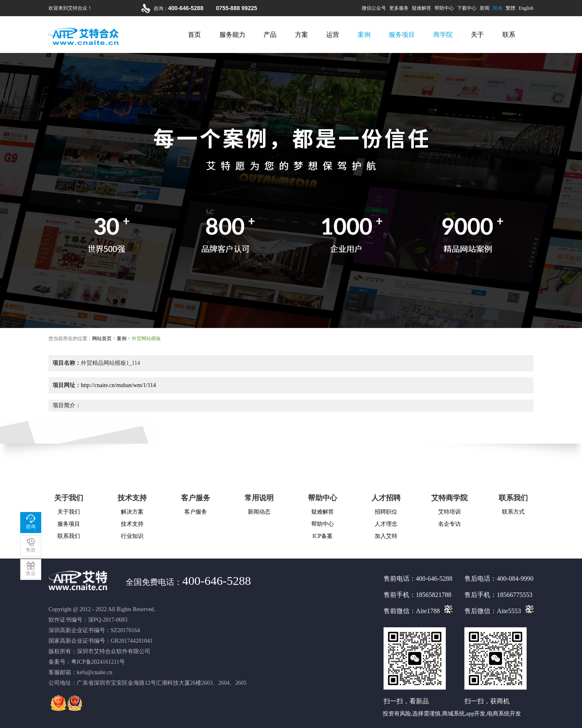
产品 (270, 35)
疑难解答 (422, 8)
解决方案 (132, 512)
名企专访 (449, 524)
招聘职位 (386, 512)
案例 (364, 35)
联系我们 (69, 536)
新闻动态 (259, 512)
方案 (302, 35)
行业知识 (132, 536)
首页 (194, 35)
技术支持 (132, 498)
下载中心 (467, 8)
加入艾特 (386, 536)
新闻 (485, 8)
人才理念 (386, 524)
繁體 (510, 8)
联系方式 (513, 512)
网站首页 (102, 339)
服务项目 (402, 35)
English (526, 8)
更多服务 (399, 8)
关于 (477, 35)
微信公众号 (374, 8)
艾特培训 (449, 512)
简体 (498, 8)
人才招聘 (386, 498)
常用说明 (259, 498)
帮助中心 (444, 8)
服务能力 (232, 35)
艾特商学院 (449, 498)
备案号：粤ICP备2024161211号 (87, 662)
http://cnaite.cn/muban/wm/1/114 (118, 385)
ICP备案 (323, 536)
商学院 (443, 35)
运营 (333, 35)
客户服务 (196, 498)
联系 (509, 35)
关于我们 (69, 498)
